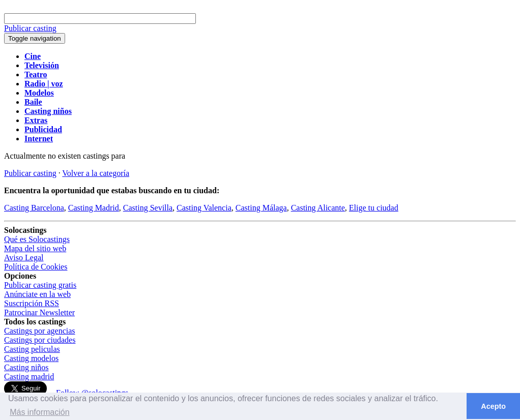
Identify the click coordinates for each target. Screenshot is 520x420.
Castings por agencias (40, 331)
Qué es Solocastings (37, 239)
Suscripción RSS (32, 303)
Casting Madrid (94, 208)
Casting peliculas (32, 349)
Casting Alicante (318, 208)
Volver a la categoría (96, 173)
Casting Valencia (204, 208)
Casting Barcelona (34, 208)
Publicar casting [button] (30, 28)
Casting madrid (29, 377)
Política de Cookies (36, 267)
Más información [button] (39, 412)
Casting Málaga (261, 208)
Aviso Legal (24, 258)
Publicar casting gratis (40, 285)
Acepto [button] (493, 406)
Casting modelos (31, 358)
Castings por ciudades (40, 340)
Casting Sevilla (148, 208)
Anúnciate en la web (37, 294)
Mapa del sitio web (35, 248)
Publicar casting (30, 173)
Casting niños (26, 367)
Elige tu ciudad (374, 208)
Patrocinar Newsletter (39, 312)
